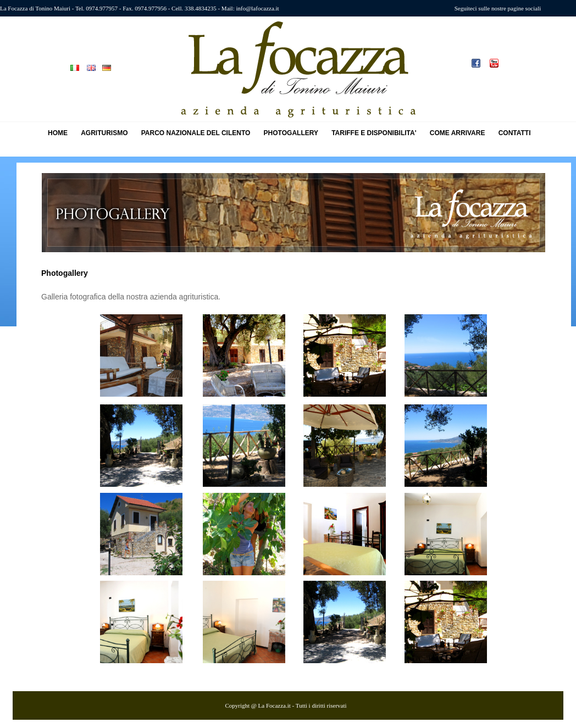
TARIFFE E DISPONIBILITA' (374, 133)
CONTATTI (515, 133)
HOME (58, 133)
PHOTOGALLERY (291, 133)
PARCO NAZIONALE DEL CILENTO (196, 133)
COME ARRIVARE (458, 133)
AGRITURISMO (104, 133)
